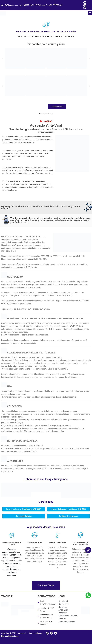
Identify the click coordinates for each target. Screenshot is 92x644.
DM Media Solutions (10, 636)
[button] (90, 13)
